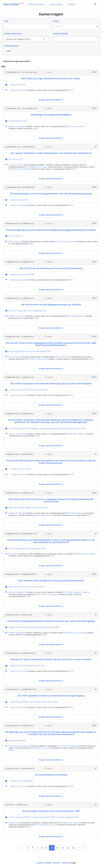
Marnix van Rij (78, 126)
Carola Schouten (16, 165)
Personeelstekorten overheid (51, 775)
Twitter (57, 863)
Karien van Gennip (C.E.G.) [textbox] (26, 39)
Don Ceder (13, 159)
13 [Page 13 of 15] (68, 848)
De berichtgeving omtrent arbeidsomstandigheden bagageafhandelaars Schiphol (51, 230)
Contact (65, 863)
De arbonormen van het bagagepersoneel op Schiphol (51, 305)
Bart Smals (15, 85)
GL (25, 121)
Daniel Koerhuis (17, 390)
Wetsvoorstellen (36, 4)
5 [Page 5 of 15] (28, 848)
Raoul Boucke (74, 428)
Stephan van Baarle (19, 274)
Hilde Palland (14, 351)
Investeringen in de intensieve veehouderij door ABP (51, 811)
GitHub (48, 863)
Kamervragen (56, 4)
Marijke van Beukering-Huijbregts (47, 428)
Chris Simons (37, 390)
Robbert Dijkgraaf (16, 633)
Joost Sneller (33, 587)
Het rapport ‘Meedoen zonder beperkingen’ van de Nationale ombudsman (51, 153)
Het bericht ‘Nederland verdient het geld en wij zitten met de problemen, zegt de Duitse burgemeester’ (51, 462)
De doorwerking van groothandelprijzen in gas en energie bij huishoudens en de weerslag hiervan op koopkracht (51, 541)
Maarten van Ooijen (39, 167)
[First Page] (18, 848)
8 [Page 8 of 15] (42, 848)
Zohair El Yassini (18, 469)
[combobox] (26, 39)
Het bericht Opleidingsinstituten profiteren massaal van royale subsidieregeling (51, 621)
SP (22, 508)
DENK (31, 274)
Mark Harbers (15, 241)
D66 (27, 359)
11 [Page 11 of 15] (57, 848)
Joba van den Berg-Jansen (41, 702)
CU (21, 159)
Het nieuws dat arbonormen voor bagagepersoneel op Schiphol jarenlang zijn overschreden (51, 500)
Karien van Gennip (18, 90)
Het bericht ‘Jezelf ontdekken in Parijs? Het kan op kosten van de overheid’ (51, 659)
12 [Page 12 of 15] (62, 848)
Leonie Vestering (16, 817)
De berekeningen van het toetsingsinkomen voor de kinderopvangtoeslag (51, 194)
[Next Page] (79, 848)
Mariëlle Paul (16, 666)
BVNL (30, 781)
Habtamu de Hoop (33, 508)
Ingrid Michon (14, 587)
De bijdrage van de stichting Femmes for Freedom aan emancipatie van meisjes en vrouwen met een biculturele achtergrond (51, 733)
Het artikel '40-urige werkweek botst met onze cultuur (51, 79)
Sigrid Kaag (65, 357)
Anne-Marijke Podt (18, 428)
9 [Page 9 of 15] (47, 848)
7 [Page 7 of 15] (37, 848)
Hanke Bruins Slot (48, 825)
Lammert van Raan (64, 817)
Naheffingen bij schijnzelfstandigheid (51, 115)
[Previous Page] (23, 848)
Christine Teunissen (40, 817)
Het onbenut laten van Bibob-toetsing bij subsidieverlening (51, 581)
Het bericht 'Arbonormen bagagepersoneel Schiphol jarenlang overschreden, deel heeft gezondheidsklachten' (51, 344)
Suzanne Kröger (16, 311)
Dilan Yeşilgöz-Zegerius (80, 592)
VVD (23, 85)
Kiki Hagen (49, 627)
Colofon (40, 863)
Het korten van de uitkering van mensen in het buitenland (51, 268)
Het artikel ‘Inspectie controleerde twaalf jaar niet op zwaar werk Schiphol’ (51, 384)
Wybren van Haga (18, 781)
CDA (70, 90)
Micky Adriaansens (17, 592)
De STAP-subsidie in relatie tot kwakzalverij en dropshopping (51, 696)
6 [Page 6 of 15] (33, 848)
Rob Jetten (13, 554)
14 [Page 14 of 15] (73, 848)
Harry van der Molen (36, 351)
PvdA (45, 508)
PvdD (27, 817)
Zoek (8, 51)
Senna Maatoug (15, 121)
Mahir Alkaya (14, 508)
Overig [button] (72, 4)
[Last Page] (84, 848)
